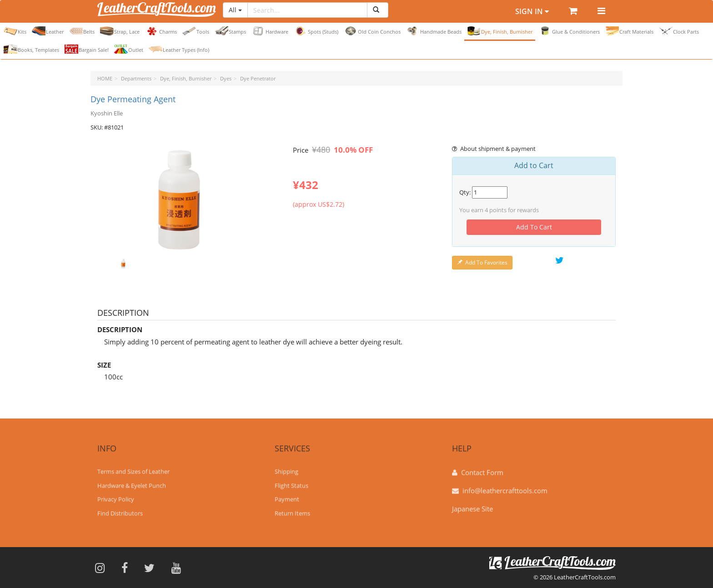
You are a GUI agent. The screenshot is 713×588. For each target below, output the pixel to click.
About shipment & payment (494, 149)
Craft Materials (629, 31)
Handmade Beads (434, 31)
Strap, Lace (120, 31)
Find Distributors (120, 508)
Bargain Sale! (87, 49)
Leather (48, 31)
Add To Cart (534, 227)
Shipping (286, 467)
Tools (196, 31)
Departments (136, 78)
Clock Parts (679, 31)
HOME (105, 78)
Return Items (292, 508)
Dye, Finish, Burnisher (500, 31)
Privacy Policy (116, 494)
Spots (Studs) (316, 31)
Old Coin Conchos (372, 31)
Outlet (129, 49)
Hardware (270, 31)
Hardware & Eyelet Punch (132, 481)
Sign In (532, 11)
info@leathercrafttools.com (505, 486)
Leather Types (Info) (179, 49)
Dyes (226, 78)
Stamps (230, 31)
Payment (287, 494)
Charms (161, 31)
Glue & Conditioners (569, 31)
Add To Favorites (482, 262)
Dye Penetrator (258, 78)
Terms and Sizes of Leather (133, 467)
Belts (82, 31)
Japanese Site (472, 504)
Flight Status (291, 481)
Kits (15, 31)
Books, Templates (31, 49)
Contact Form (482, 468)
